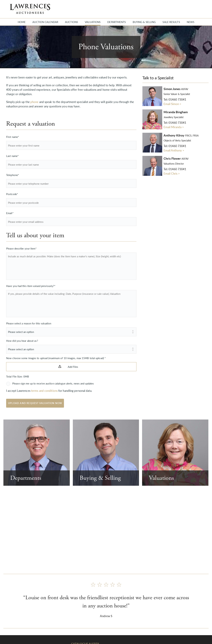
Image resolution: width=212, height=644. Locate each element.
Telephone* (13, 175)
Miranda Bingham (176, 112)
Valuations (93, 22)
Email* (10, 213)
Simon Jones (176, 89)
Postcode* (12, 194)
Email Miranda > (174, 127)
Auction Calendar (45, 22)
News (191, 22)
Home (22, 22)
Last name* (12, 156)
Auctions (71, 22)
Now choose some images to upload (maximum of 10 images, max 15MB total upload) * (56, 358)
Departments (116, 22)
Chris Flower (176, 158)
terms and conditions (44, 391)
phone (34, 102)
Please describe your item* (21, 248)
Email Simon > (172, 104)
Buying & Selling (144, 22)
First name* (13, 137)
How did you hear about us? (22, 341)
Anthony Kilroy (181, 135)
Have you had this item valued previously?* (31, 286)
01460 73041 (177, 99)
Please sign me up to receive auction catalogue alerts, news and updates (53, 383)
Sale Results (171, 22)
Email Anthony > (174, 150)
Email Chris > (172, 173)
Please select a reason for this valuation (29, 323)
